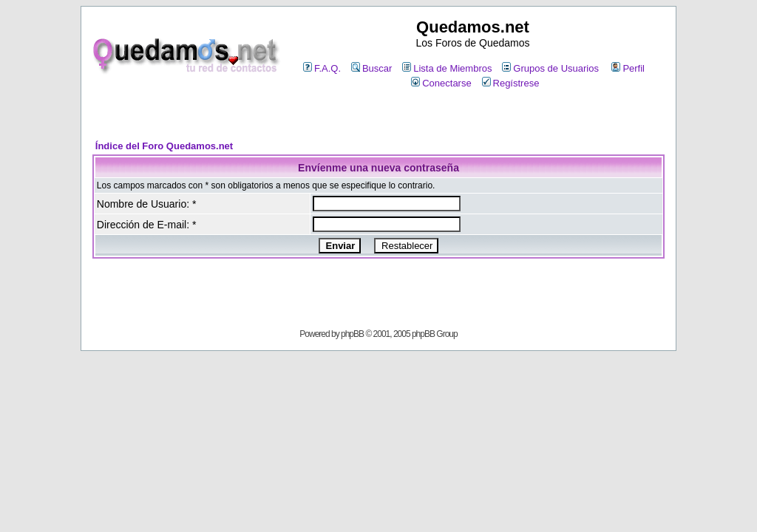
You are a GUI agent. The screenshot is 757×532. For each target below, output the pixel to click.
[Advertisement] (378, 116)
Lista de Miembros (447, 68)
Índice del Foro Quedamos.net (164, 146)
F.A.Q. (322, 68)
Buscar (371, 68)
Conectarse (441, 83)
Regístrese (511, 83)
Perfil (628, 68)
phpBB (352, 334)
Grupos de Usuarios (550, 68)
